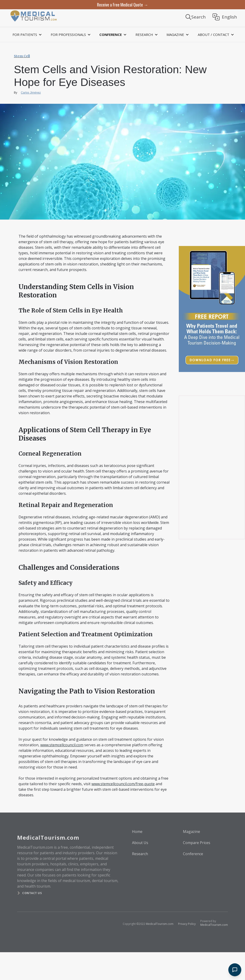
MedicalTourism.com (160, 924)
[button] (26, 35)
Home (137, 832)
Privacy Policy (187, 924)
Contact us (32, 893)
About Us (140, 843)
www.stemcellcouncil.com (62, 745)
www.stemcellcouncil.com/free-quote (123, 784)
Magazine (192, 832)
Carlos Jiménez (31, 93)
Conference (193, 854)
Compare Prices (197, 843)
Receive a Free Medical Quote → (122, 5)
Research (140, 854)
